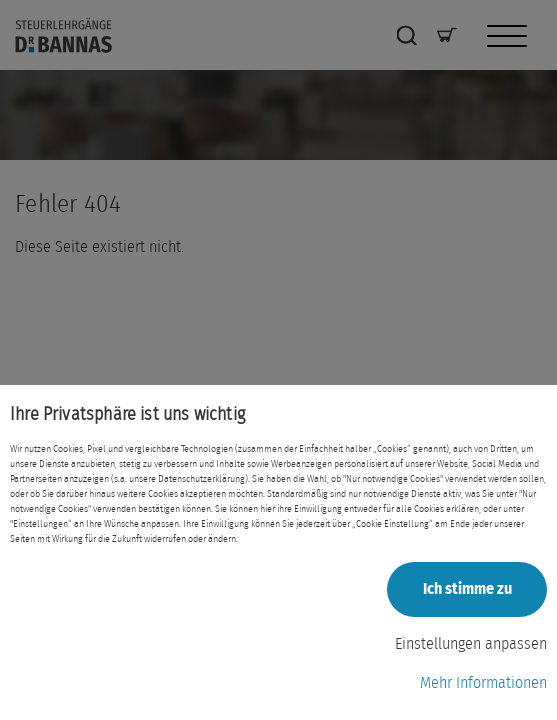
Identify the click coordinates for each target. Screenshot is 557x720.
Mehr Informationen (483, 683)
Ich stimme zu (467, 589)
